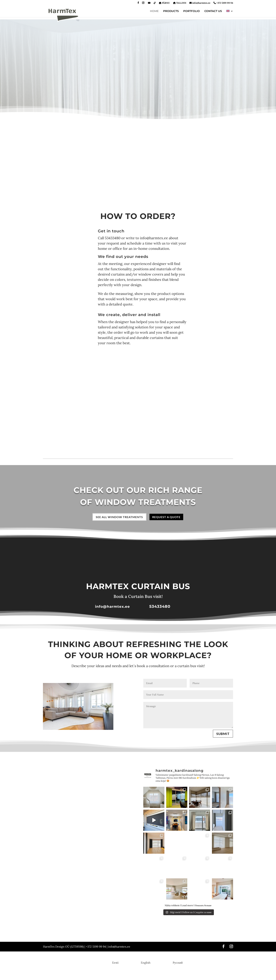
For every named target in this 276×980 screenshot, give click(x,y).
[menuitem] (230, 14)
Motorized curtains (95, 938)
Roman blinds (103, 933)
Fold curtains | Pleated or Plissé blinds (133, 933)
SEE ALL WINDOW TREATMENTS (118, 517)
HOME (154, 11)
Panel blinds (210, 933)
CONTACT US (213, 11)
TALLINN (180, 3)
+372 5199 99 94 (223, 3)
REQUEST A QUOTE (169, 517)
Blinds (160, 933)
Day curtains (49, 933)
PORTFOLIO (192, 11)
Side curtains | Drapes (71, 933)
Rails (89, 933)
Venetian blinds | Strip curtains (184, 933)
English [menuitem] (146, 963)
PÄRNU (164, 3)
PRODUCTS (171, 11)
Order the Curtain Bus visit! (123, 938)
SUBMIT (223, 734)
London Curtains (51, 938)
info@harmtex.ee (200, 3)
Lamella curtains (73, 938)
